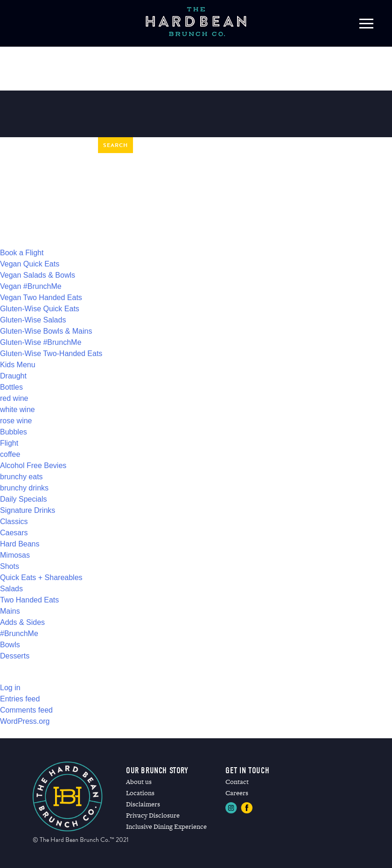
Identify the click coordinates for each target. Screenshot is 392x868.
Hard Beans (20, 544)
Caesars (14, 533)
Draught (13, 376)
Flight (9, 443)
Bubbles (14, 432)
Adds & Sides (22, 622)
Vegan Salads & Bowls (38, 275)
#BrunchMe (19, 633)
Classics (14, 521)
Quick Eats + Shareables (41, 577)
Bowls (10, 645)
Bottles (11, 387)
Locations (140, 793)
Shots (10, 566)
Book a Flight (22, 253)
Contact (237, 782)
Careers (237, 793)
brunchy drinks (24, 488)
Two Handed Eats (29, 600)
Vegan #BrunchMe (31, 286)
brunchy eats (21, 477)
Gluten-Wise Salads (33, 320)
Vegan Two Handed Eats (41, 297)
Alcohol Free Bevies (33, 465)
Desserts (15, 656)
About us (139, 782)
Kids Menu (18, 365)
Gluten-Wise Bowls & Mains (46, 331)
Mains (10, 611)
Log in (10, 688)
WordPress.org (25, 721)
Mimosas (15, 555)
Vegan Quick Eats (30, 264)
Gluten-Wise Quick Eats (40, 309)
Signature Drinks (28, 510)
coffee (10, 454)
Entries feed (20, 699)
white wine (17, 409)
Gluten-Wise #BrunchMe (41, 342)
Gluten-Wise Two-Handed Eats (51, 353)
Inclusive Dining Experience (166, 826)
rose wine (16, 421)
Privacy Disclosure (153, 815)
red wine (14, 398)
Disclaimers (143, 804)
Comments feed (26, 710)
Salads (11, 589)
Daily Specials (23, 499)
